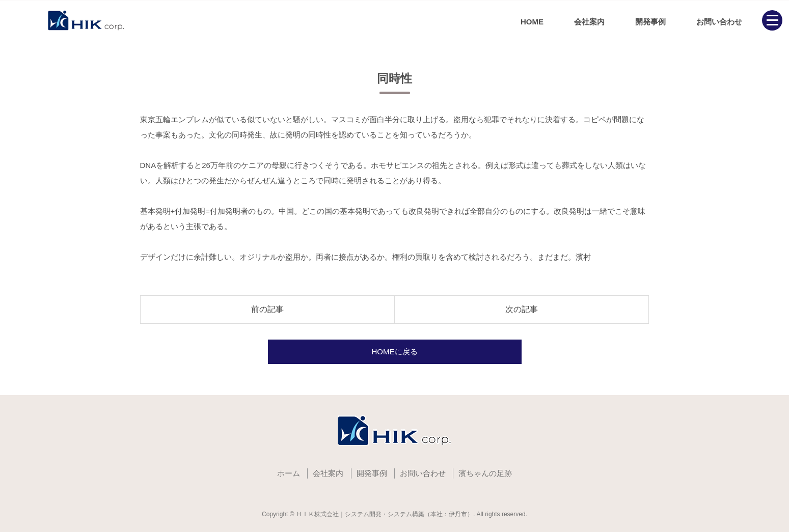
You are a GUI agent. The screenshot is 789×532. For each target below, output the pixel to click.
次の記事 (522, 309)
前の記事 (267, 309)
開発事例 (650, 22)
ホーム (289, 473)
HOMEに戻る (395, 352)
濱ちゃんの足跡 (485, 473)
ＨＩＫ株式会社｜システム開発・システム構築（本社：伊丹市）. (385, 514)
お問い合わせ (719, 22)
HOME (532, 22)
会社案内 (589, 22)
